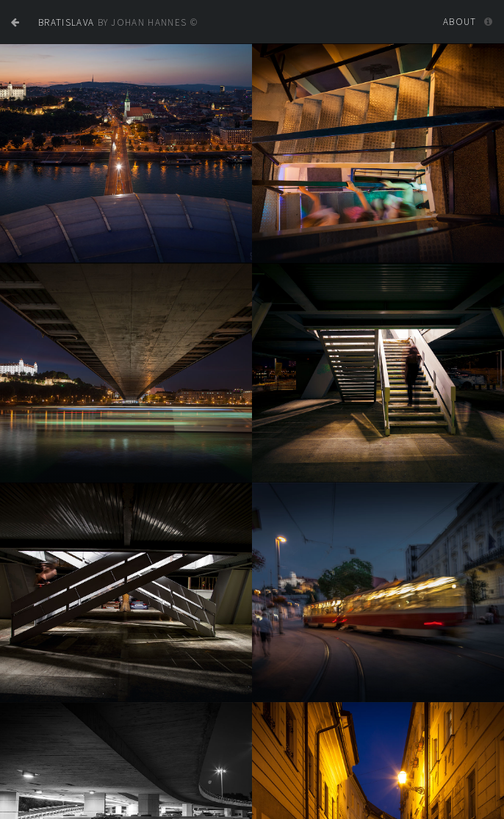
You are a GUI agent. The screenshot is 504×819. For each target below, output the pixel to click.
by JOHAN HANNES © (118, 22)
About (460, 22)
